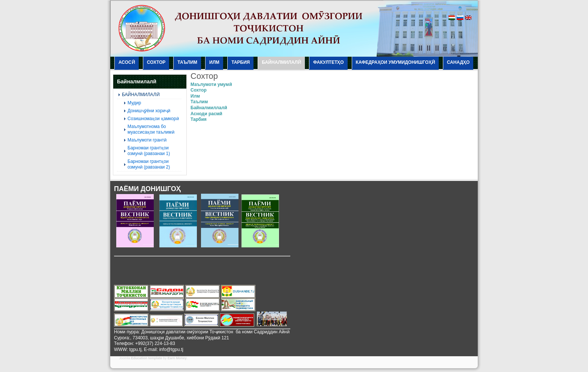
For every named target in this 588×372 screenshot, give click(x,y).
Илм (195, 96)
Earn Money (177, 358)
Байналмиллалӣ (209, 108)
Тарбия (199, 119)
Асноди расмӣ (206, 114)
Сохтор (199, 90)
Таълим (199, 102)
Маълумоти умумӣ (211, 84)
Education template (146, 358)
